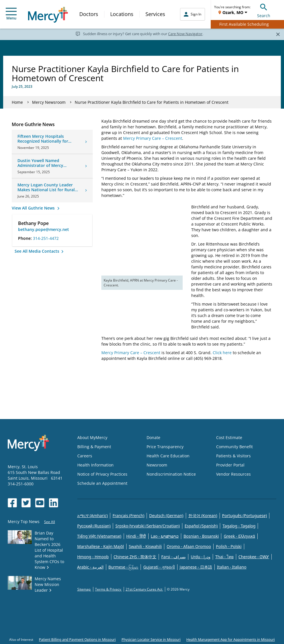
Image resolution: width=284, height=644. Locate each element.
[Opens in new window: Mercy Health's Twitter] (26, 503)
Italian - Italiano (232, 567)
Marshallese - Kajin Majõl (101, 546)
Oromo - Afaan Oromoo (189, 546)
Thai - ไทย (224, 557)
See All (50, 522)
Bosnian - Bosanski (201, 536)
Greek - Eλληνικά (239, 536)
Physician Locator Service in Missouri (151, 640)
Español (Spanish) (201, 526)
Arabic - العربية (90, 567)
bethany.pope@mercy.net (44, 229)
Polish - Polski (229, 546)
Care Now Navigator (185, 34)
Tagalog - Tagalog (239, 526)
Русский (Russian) (94, 526)
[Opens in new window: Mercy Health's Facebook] (12, 503)
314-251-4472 (46, 238)
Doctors (89, 14)
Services (155, 14)
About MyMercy (92, 437)
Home (17, 102)
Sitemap (84, 589)
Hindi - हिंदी (136, 536)
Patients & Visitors (233, 456)
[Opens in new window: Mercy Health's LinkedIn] (54, 503)
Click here (222, 353)
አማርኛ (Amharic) (93, 516)
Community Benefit (234, 447)
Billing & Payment (94, 447)
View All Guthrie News (34, 208)
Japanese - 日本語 (196, 567)
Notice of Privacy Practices (102, 474)
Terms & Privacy (109, 589)
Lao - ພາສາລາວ (165, 536)
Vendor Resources (233, 474)
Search (264, 10)
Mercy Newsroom (49, 102)
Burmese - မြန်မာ (124, 567)
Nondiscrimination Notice (171, 474)
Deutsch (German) (166, 516)
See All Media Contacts (38, 251)
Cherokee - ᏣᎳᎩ (254, 557)
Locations (122, 14)
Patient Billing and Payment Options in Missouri (77, 640)
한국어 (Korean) (203, 516)
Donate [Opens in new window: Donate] (153, 437)
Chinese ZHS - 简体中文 (135, 557)
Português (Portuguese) (245, 516)
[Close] (278, 34)
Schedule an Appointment (102, 483)
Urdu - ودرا (201, 557)
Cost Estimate (229, 437)
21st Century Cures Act (144, 589)
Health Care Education (168, 456)
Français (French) (128, 516)
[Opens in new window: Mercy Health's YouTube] (40, 503)
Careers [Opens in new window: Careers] (85, 456)
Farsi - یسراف (173, 557)
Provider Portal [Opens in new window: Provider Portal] (230, 465)
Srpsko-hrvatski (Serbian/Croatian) (148, 526)
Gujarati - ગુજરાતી (159, 567)
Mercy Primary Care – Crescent (153, 138)
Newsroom (157, 465)
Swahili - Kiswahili (145, 546)
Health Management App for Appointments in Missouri (231, 640)
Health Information (95, 465)
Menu (11, 14)
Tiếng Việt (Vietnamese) (99, 536)
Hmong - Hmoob (93, 557)
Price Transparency (165, 447)
